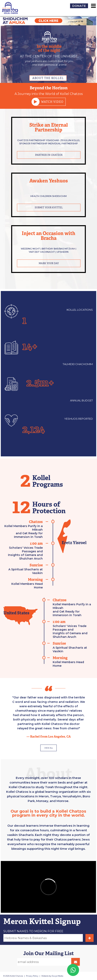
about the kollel (48, 78)
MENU (94, 6)
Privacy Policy (32, 976)
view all (49, 748)
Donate (79, 6)
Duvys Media (57, 976)
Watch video (49, 102)
